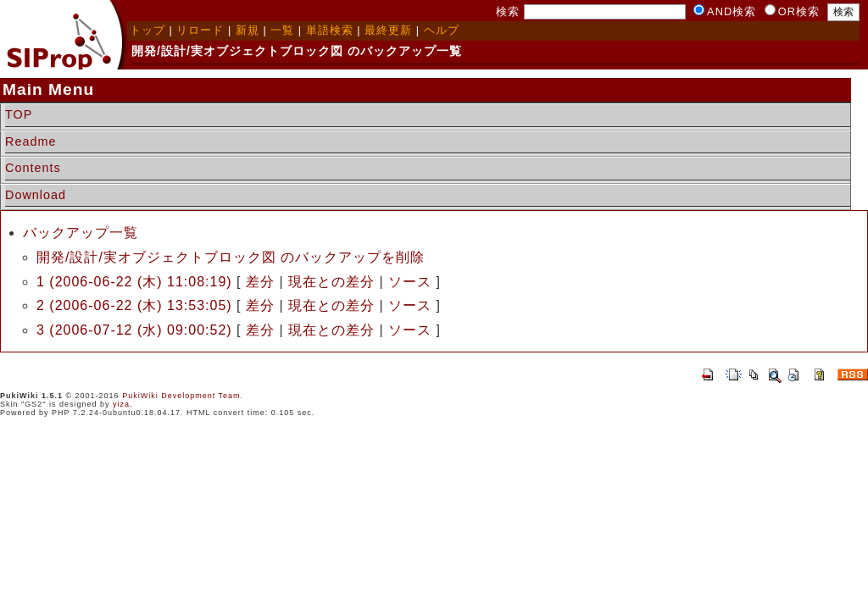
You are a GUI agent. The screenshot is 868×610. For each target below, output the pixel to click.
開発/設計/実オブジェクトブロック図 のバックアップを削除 (231, 257)
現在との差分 (331, 282)
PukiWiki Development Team (181, 396)
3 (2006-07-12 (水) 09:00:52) (134, 330)
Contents (33, 168)
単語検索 (330, 30)
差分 (260, 282)
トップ (147, 30)
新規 (248, 30)
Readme (31, 141)
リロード (200, 30)
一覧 (282, 30)
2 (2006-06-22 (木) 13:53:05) (134, 305)
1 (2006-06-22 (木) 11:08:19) (134, 282)
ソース (410, 282)
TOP (19, 114)
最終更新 (388, 30)
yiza (121, 404)
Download (36, 195)
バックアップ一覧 (81, 233)
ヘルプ (442, 30)
